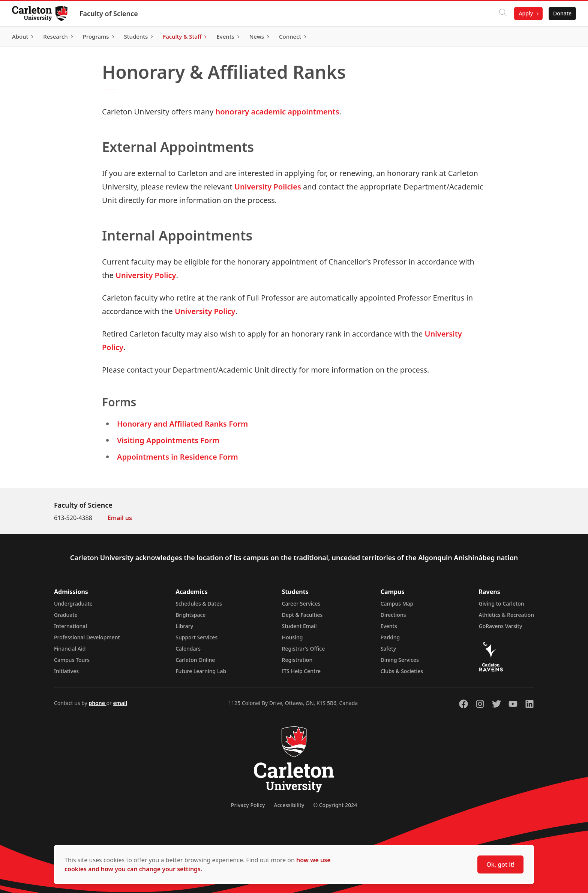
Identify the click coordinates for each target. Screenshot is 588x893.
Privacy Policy (248, 805)
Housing (292, 637)
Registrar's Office (304, 649)
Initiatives (66, 671)
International (70, 626)
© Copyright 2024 (335, 805)
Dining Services (400, 660)
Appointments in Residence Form (178, 457)
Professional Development (87, 637)
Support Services (196, 637)
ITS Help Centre (301, 671)
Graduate (66, 615)
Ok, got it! (500, 864)
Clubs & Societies (402, 671)
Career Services (301, 604)
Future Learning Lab (201, 671)
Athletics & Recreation (506, 615)
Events (389, 626)
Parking (390, 637)
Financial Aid (70, 649)
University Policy (146, 275)
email (120, 703)
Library (184, 626)
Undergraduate (73, 604)
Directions (393, 615)
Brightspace (190, 615)
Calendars (188, 649)
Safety (388, 649)
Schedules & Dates (199, 604)
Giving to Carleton (502, 604)
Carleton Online (195, 660)
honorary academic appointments (277, 112)
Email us (120, 518)
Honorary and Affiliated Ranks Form (182, 424)
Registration (297, 660)
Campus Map (397, 604)
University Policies (268, 187)
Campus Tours (72, 660)
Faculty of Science (109, 14)
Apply (526, 13)
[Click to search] (503, 14)
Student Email (299, 626)
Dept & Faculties (302, 615)
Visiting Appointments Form (168, 440)
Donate (562, 13)
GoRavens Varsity (501, 626)
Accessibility (289, 805)
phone (97, 703)
